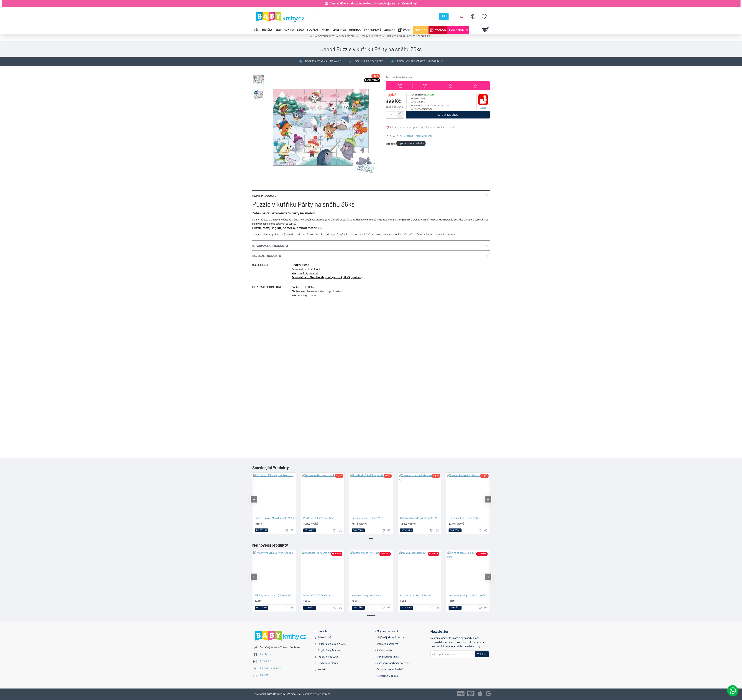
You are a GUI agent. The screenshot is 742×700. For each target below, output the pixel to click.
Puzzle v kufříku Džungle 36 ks (367, 518)
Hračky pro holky (370, 36)
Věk (294, 274)
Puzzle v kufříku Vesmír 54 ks (319, 518)
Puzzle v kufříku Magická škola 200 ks (275, 518)
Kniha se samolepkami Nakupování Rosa (469, 596)
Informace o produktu (270, 246)
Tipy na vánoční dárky (411, 143)
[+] (400, 113)
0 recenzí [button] (408, 136)
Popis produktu (264, 196)
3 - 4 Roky (303, 274)
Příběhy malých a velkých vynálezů (273, 596)
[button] (448, 115)
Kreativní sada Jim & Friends (366, 596)
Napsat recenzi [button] (424, 136)
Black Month (347, 36)
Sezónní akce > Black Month (308, 278)
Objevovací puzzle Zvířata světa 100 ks (420, 518)
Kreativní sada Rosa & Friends (416, 596)
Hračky (296, 265)
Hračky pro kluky (353, 278)
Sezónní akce (326, 36)
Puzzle (305, 265)
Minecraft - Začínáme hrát (317, 596)
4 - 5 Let (314, 274)
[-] (400, 117)
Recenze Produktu (267, 256)
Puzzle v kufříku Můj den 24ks (464, 518)
